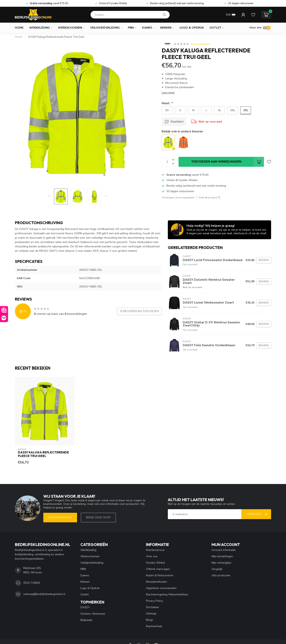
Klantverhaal (154, 626)
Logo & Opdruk (192, 28)
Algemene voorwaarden (161, 588)
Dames (147, 28)
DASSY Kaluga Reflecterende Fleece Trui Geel (56, 37)
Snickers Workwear (93, 614)
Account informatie (224, 550)
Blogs (150, 620)
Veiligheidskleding (105, 28)
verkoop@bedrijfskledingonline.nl (44, 594)
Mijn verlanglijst (221, 563)
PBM (131, 28)
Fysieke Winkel (156, 563)
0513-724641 (32, 583)
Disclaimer (153, 607)
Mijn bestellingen (222, 556)
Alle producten (221, 575)
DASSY (85, 607)
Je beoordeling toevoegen (140, 311)
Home (19, 28)
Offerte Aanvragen (158, 569)
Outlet (215, 28)
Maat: (167, 103)
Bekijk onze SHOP (98, 517)
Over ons (152, 556)
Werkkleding (40, 28)
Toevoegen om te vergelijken (178, 197)
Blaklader (86, 620)
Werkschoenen (70, 28)
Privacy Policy (155, 601)
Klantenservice (60, 517)
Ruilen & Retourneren (160, 575)
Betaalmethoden (157, 582)
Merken (166, 28)
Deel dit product (209, 197)
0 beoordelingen (200, 44)
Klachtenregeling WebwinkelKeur (167, 594)
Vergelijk (217, 569)
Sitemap (151, 614)
